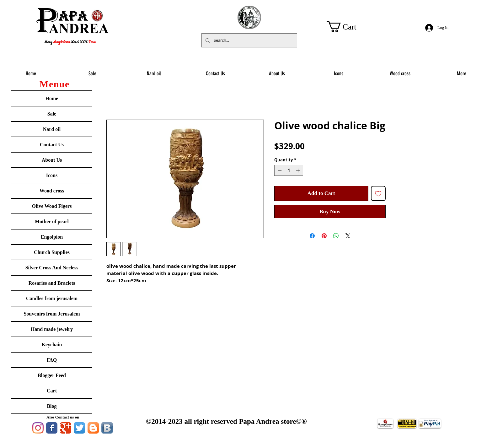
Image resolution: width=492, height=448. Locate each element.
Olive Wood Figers (52, 206)
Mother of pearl (52, 221)
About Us (52, 160)
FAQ (52, 360)
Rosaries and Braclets (52, 283)
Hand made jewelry (52, 329)
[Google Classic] (66, 428)
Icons (52, 175)
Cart (52, 391)
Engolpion (52, 237)
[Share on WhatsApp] (336, 236)
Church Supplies (52, 252)
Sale (52, 114)
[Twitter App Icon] (79, 428)
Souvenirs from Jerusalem (52, 314)
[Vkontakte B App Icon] (107, 428)
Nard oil (52, 129)
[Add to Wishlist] (378, 193)
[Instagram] (38, 428)
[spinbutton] (289, 170)
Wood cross (52, 191)
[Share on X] (348, 236)
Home (52, 98)
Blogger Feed (52, 375)
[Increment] (299, 170)
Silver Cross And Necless (52, 268)
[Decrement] (279, 170)
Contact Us (52, 145)
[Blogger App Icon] (93, 428)
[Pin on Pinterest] (324, 236)
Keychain (52, 345)
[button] (348, 27)
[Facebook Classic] (52, 428)
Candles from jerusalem (52, 298)
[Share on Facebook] (312, 236)
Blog (52, 406)
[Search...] (249, 40)
